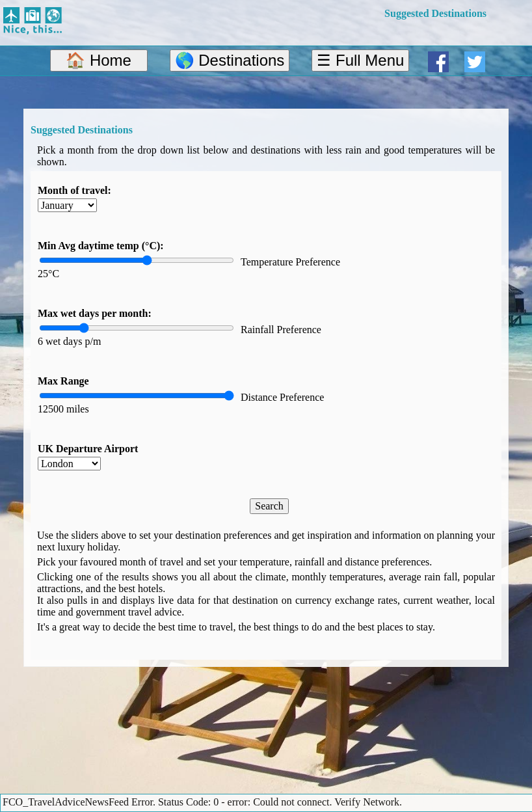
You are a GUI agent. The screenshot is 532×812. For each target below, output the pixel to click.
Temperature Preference (290, 262)
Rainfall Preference (281, 330)
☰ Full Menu (360, 60)
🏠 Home (99, 60)
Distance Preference (282, 397)
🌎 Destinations (230, 60)
